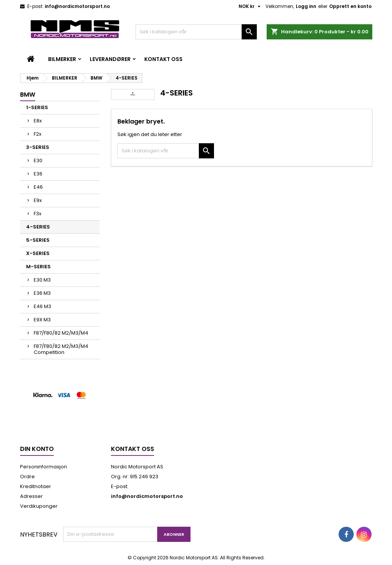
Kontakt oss (163, 59)
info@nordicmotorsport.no (77, 6)
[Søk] (196, 32)
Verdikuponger (39, 506)
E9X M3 (42, 320)
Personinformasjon (44, 467)
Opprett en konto (350, 6)
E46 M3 (42, 306)
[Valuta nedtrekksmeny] (251, 6)
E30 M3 (42, 280)
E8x (38, 121)
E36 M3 (42, 293)
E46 (38, 187)
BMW (28, 95)
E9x (38, 200)
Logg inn (306, 6)
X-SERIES (38, 253)
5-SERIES (38, 240)
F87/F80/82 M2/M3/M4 (61, 333)
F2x (37, 134)
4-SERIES (38, 227)
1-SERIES (37, 107)
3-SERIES (38, 147)
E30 (38, 160)
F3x (37, 214)
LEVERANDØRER (110, 59)
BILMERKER (62, 59)
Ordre (27, 477)
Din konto (37, 449)
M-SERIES (38, 267)
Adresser (31, 496)
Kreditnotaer (36, 486)
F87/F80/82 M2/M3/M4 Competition (61, 349)
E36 (38, 174)
